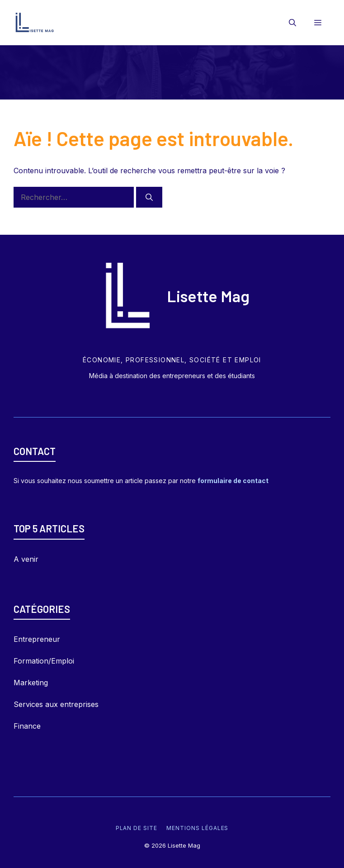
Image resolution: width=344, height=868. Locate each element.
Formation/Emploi (44, 661)
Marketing (31, 683)
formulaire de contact (233, 481)
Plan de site (137, 828)
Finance (27, 726)
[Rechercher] (149, 197)
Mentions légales (197, 828)
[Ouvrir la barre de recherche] (292, 23)
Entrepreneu (35, 639)
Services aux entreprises (56, 704)
